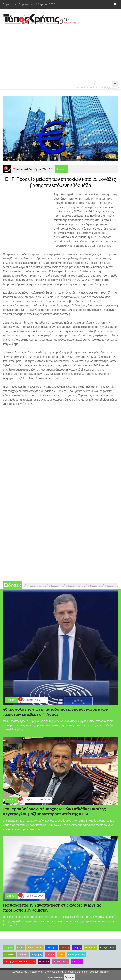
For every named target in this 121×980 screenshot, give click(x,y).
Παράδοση (90, 948)
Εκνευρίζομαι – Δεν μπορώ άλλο (20, 962)
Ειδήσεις (62, 169)
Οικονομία (51, 948)
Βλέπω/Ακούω (35, 948)
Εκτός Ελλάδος (107, 948)
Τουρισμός (37, 955)
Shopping (77, 962)
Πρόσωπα (44, 962)
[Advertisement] (60, 53)
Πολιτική (65, 948)
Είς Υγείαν (9, 955)
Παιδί (61, 955)
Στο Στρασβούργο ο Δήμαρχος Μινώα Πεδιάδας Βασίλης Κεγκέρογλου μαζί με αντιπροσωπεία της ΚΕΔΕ (54, 811)
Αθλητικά (23, 955)
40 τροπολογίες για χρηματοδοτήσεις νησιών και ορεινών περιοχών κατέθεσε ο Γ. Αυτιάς (55, 712)
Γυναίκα (50, 955)
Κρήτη (20, 948)
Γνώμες (77, 948)
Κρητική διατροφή (76, 955)
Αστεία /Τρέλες (61, 962)
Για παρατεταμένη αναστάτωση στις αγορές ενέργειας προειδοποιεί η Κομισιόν (52, 908)
